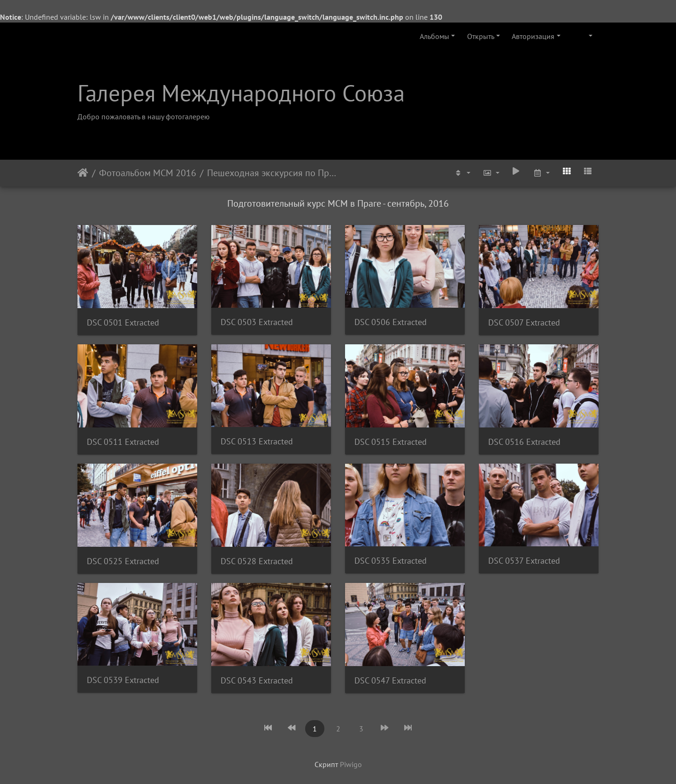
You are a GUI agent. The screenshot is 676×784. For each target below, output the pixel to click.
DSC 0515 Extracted (391, 442)
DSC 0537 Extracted (524, 561)
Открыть (481, 36)
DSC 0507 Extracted (524, 322)
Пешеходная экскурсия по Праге (272, 173)
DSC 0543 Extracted (257, 680)
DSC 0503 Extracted (257, 322)
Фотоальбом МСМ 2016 (148, 173)
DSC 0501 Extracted (123, 322)
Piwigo (351, 764)
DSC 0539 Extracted (123, 680)
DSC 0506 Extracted (391, 322)
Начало (83, 173)
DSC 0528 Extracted (257, 561)
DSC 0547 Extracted (390, 680)
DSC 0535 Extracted (391, 561)
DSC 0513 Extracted (257, 441)
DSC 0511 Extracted (123, 442)
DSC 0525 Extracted (123, 561)
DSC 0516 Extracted (524, 442)
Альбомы (434, 36)
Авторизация (533, 36)
